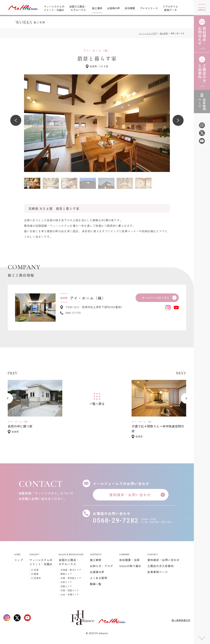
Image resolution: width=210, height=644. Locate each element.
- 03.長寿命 (35, 578)
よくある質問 (99, 578)
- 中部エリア (65, 582)
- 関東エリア (65, 574)
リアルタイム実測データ (170, 8)
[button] (16, 120)
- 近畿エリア (65, 586)
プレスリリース (149, 8)
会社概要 (130, 8)
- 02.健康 (34, 574)
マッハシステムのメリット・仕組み (54, 8)
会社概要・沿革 (129, 560)
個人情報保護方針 (181, 620)
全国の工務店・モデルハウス (78, 8)
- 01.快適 (34, 570)
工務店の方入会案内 (161, 566)
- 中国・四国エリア (69, 590)
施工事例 (97, 8)
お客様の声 (113, 8)
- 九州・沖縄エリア (69, 594)
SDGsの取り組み (130, 566)
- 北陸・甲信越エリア (70, 578)
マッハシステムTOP (148, 33)
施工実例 (164, 33)
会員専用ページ (158, 572)
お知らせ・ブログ (102, 566)
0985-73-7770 (73, 313)
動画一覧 (96, 584)
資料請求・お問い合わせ (163, 560)
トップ (19, 560)
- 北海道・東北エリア (70, 570)
